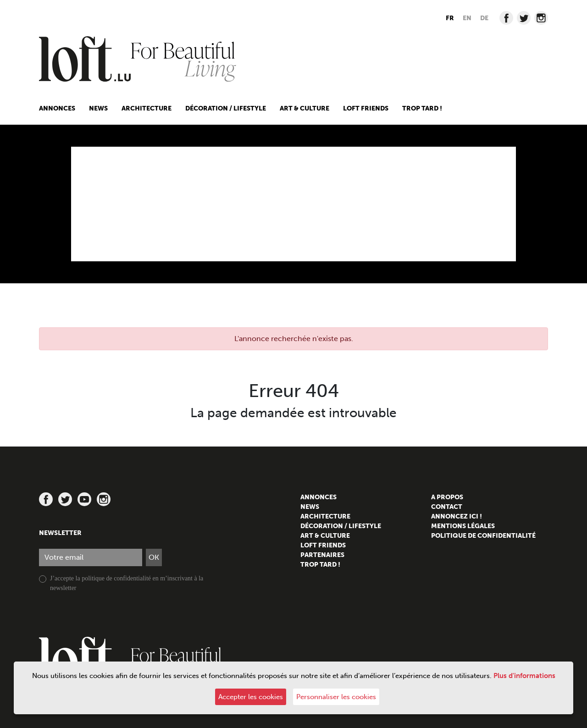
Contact (447, 507)
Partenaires (322, 555)
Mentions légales (463, 526)
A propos (447, 497)
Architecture (147, 108)
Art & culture (305, 108)
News (98, 108)
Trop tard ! (422, 108)
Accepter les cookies (251, 697)
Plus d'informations (524, 676)
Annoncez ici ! (457, 516)
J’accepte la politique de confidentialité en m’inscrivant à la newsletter (127, 583)
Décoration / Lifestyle (226, 108)
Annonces (57, 108)
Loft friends (366, 108)
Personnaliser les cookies (336, 697)
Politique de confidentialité (483, 536)
